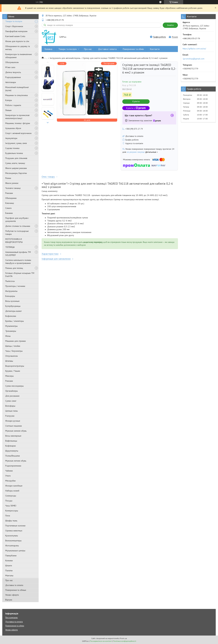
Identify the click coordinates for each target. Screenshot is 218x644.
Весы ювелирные (13, 436)
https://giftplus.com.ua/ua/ (194, 49)
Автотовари (11, 82)
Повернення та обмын (16, 590)
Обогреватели (12, 62)
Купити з (136, 108)
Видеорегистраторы (15, 366)
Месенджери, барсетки (16, 173)
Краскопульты (12, 536)
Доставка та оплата (14, 585)
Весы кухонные (12, 301)
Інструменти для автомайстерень (65, 58)
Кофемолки (11, 316)
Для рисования (12, 396)
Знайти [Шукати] (170, 25)
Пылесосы (10, 281)
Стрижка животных (14, 531)
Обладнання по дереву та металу (18, 48)
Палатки (9, 571)
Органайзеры (12, 391)
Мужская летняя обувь (16, 461)
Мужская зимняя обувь (16, 431)
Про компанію (12, 618)
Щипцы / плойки (13, 346)
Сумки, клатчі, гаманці (15, 163)
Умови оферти (12, 595)
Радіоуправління (13, 77)
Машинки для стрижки (16, 341)
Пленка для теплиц (14, 268)
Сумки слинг (11, 401)
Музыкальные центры (15, 551)
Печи (8, 516)
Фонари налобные (14, 486)
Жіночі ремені (12, 183)
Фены (8, 336)
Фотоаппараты (12, 546)
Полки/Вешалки (13, 456)
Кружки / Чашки (13, 371)
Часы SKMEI (11, 506)
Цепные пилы (12, 411)
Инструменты (11, 291)
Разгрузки (10, 416)
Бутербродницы (13, 306)
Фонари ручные (13, 421)
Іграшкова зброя (13, 128)
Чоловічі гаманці (13, 188)
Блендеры (10, 296)
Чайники (9, 471)
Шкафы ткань (11, 521)
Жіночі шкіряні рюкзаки (16, 168)
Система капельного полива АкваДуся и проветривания (18, 262)
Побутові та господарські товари (17, 233)
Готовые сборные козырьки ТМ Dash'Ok (20, 275)
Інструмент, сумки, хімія (16, 143)
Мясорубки (10, 481)
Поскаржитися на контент (101, 641)
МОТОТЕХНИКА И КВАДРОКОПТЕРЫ (14, 241)
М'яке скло (10, 67)
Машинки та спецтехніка (17, 95)
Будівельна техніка (14, 153)
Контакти (155, 49)
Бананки (9, 213)
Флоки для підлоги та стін (17, 41)
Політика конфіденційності (125, 641)
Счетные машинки (14, 426)
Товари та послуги (14, 21)
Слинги (8, 208)
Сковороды (11, 496)
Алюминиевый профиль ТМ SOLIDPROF (18, 254)
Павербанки (11, 556)
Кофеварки (11, 446)
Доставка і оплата (107, 49)
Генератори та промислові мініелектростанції (17, 117)
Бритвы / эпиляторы (15, 321)
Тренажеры (11, 331)
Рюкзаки (9, 193)
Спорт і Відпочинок (14, 26)
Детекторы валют (13, 311)
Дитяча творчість (13, 72)
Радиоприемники (13, 466)
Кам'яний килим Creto (15, 36)
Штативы (9, 361)
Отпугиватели (12, 356)
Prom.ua (123, 638)
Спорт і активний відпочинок (18, 133)
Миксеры (9, 376)
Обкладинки (11, 198)
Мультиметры (11, 326)
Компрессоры (12, 511)
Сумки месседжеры (14, 386)
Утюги (8, 476)
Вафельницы (11, 441)
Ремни (8, 178)
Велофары (10, 406)
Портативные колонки (15, 526)
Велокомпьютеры (13, 541)
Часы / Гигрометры (14, 351)
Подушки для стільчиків (16, 158)
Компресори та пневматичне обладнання (19, 56)
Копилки (9, 561)
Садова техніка (12, 148)
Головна (48, 49)
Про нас (9, 580)
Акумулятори (11, 138)
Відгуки (9, 600)
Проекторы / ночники (15, 286)
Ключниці (10, 203)
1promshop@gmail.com (193, 59)
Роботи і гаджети (13, 105)
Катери (9, 100)
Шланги (9, 566)
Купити (136, 101)
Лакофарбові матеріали (16, 31)
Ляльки (8, 110)
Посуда (9, 501)
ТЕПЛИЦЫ (10, 247)
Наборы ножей (12, 491)
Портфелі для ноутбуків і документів (17, 220)
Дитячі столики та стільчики (18, 226)
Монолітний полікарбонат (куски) (17, 89)
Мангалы (9, 576)
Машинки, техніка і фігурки (18, 123)
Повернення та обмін (133, 49)
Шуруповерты (12, 451)
